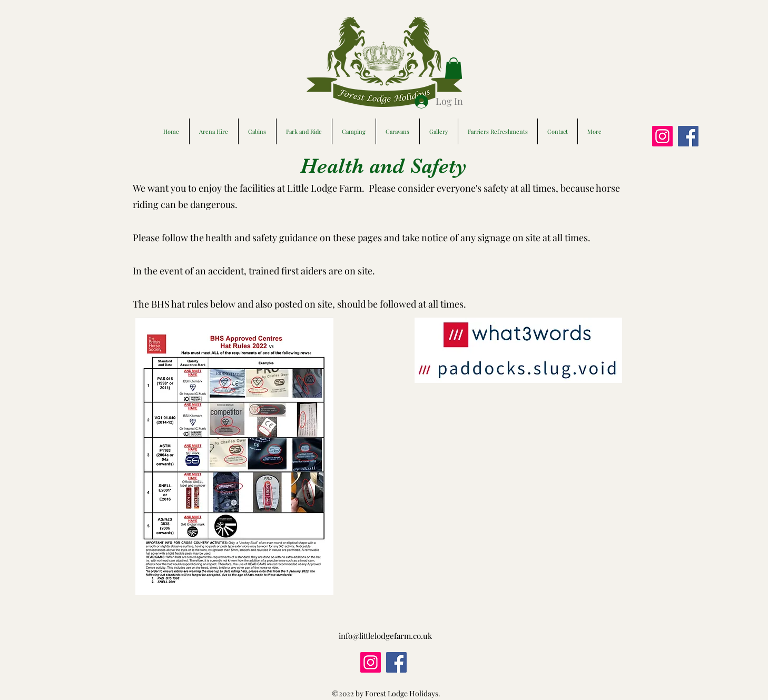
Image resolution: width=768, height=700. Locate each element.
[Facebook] (688, 136)
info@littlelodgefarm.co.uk (385, 636)
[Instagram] (662, 136)
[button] (454, 68)
